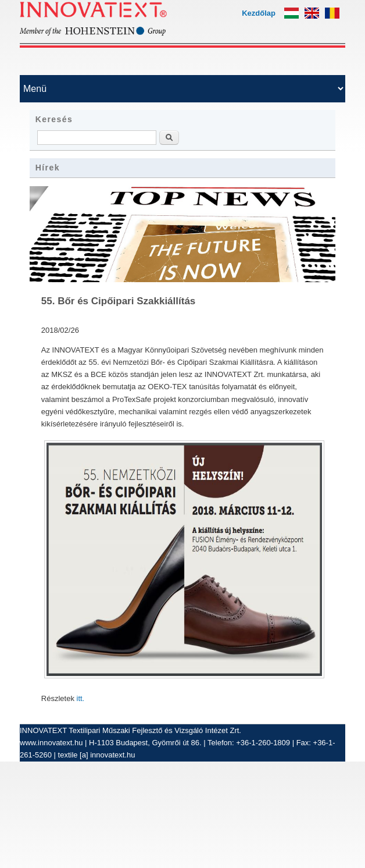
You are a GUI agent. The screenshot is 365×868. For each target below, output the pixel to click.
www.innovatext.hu (51, 743)
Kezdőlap (259, 13)
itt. (81, 698)
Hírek (48, 168)
